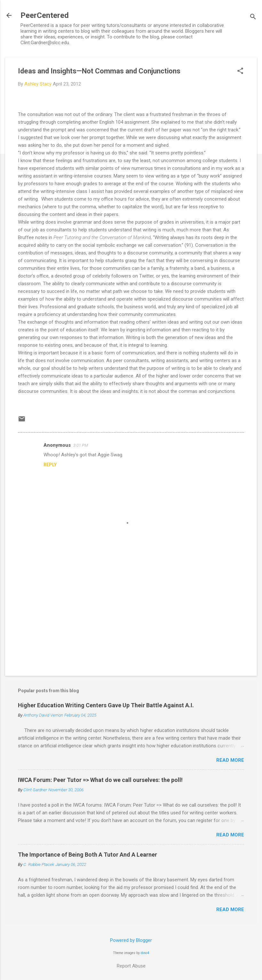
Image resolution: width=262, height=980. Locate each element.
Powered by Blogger (131, 940)
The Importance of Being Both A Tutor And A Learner (87, 855)
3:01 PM (81, 445)
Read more (230, 760)
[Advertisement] (131, 616)
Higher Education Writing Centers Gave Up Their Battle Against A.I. (106, 705)
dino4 (145, 953)
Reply (50, 465)
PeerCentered (45, 15)
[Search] (253, 17)
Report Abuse (131, 966)
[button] (240, 71)
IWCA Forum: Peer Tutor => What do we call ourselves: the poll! (100, 780)
